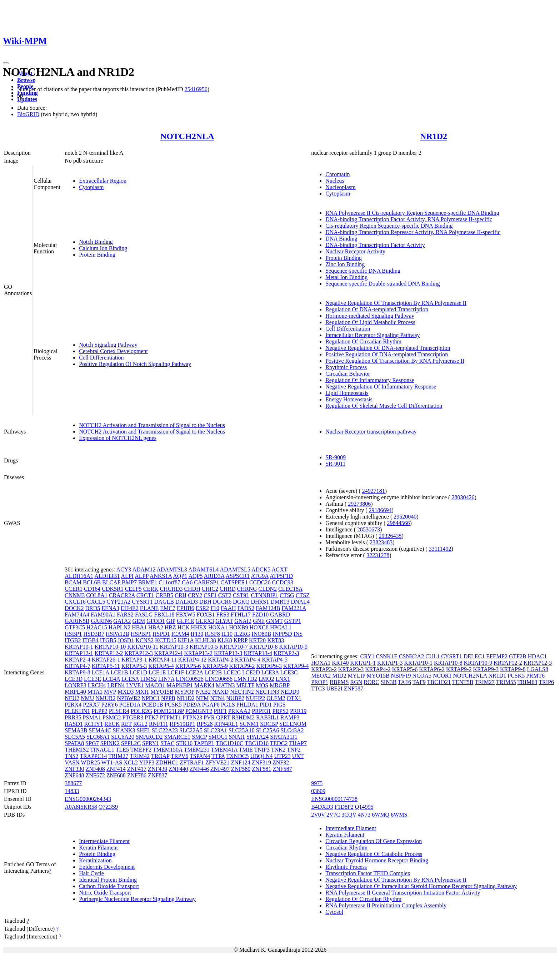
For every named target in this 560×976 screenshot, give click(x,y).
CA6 (187, 582)
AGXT (279, 569)
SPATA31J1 (284, 737)
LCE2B (213, 672)
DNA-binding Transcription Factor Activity (375, 245)
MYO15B (162, 692)
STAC (167, 743)
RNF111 (159, 724)
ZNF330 (74, 769)
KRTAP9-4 (296, 666)
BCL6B (92, 582)
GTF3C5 (75, 627)
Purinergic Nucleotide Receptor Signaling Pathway (137, 899)
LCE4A (111, 679)
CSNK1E (386, 656)
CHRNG (247, 589)
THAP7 (298, 743)
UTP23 (282, 756)
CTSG (287, 595)
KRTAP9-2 (242, 666)
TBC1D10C (229, 743)
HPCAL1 (281, 627)
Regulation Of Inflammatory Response (370, 380)
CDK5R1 (112, 589)
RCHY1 (94, 724)
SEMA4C (100, 730)
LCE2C (232, 672)
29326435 (390, 536)
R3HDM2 (243, 717)
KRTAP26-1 (106, 660)
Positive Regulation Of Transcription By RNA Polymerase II (395, 361)
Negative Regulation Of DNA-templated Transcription (388, 348)
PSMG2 (112, 717)
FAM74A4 (77, 615)
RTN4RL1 (226, 724)
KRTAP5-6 (188, 666)
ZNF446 (199, 769)
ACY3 (124, 569)
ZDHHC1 (167, 762)
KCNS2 (144, 640)
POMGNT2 (199, 711)
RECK (112, 724)
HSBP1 (73, 634)
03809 (318, 791)
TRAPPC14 (93, 756)
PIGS (279, 705)
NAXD (220, 692)
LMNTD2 (246, 679)
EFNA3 (110, 608)
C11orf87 (169, 582)
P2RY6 (109, 705)
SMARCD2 (149, 737)
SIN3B (389, 682)
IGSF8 (212, 634)
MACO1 (155, 685)
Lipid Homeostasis (347, 393)
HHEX (199, 627)
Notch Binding (96, 242)
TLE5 (122, 750)
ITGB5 (108, 640)
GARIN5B (77, 621)
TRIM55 (506, 682)
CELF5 (133, 589)
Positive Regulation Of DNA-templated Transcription (387, 354)
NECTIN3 (267, 692)
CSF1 (210, 595)
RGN (356, 682)
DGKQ (241, 602)
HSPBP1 (141, 634)
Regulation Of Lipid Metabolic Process (370, 322)
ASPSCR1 (237, 576)
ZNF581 (261, 769)
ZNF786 (137, 775)
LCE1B (119, 672)
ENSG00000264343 (88, 799)
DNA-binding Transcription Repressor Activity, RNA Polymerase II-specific (413, 232)
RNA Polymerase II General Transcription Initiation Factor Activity (403, 893)
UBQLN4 (261, 756)
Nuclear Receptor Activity (355, 251)
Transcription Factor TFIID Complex (368, 873)
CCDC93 (282, 582)
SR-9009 (336, 457)
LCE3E (92, 679)
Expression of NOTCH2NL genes (118, 438)
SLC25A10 (242, 730)
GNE (259, 621)
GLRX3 (205, 621)
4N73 (364, 815)
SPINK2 (110, 743)
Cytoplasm (91, 187)
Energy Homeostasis (349, 399)
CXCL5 (96, 602)
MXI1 (142, 692)
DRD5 (93, 608)
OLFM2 (276, 698)
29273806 (359, 504)
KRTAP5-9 (215, 666)
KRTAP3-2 (324, 669)
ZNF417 (137, 769)
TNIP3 (262, 750)
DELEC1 (474, 656)
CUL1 (432, 656)
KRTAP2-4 (77, 660)
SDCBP (269, 724)
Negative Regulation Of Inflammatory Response (381, 387)
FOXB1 (206, 615)
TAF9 (419, 682)
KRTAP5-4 (161, 666)
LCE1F (176, 672)
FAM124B (268, 608)
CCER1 (74, 589)
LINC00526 (189, 679)
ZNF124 (240, 762)
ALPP (142, 576)
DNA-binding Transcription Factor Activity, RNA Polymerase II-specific (409, 219)
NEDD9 (290, 692)
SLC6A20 (123, 737)
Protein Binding (97, 255)
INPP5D (282, 634)
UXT (298, 756)
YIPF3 (147, 762)
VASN (72, 762)
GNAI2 (243, 621)
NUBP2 (235, 698)
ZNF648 (74, 775)
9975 (317, 783)
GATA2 (122, 621)
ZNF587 (282, 769)
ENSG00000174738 (334, 799)
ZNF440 (178, 769)
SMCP (199, 737)
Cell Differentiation (101, 358)
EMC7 (168, 608)
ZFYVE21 (217, 762)
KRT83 (276, 640)
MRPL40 (75, 692)
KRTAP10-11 (143, 647)
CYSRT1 (142, 602)
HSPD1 (161, 634)
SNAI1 (237, 737)
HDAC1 (537, 656)
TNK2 (278, 750)
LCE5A (130, 679)
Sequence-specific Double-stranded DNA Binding (382, 284)
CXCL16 (75, 602)
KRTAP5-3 (134, 666)
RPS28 (205, 724)
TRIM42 (140, 756)
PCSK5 (173, 705)
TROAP (160, 756)
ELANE (149, 608)
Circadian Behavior (348, 374)
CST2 (225, 595)
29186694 (380, 510)
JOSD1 (126, 640)
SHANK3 (124, 730)
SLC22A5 (191, 730)
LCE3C (289, 672)
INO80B (261, 634)
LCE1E (157, 672)
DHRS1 (260, 602)
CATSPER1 (234, 582)
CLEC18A (290, 589)
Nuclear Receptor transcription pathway (371, 432)
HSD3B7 (94, 634)
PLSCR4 (119, 711)
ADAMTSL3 (172, 569)
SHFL (144, 730)
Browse (26, 80)
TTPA (218, 756)
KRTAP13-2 (198, 653)
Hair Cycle (91, 873)
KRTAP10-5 (204, 647)
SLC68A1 (98, 737)
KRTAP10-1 (79, 647)
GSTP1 (293, 621)
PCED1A (130, 705)
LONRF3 (75, 685)
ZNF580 (241, 769)
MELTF (245, 685)
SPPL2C (131, 743)
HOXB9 (238, 627)
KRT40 (340, 663)
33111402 (440, 549)
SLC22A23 (165, 730)
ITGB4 (91, 640)
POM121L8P (169, 711)
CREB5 (164, 595)
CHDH (192, 589)
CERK (151, 589)
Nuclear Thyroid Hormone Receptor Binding (377, 860)
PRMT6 (535, 676)
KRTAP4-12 (192, 660)
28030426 (463, 497)
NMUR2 (105, 698)
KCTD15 (166, 640)
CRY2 (195, 595)
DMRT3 (280, 602)
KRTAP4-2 (221, 660)
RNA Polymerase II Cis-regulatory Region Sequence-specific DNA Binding (412, 213)
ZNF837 (157, 775)
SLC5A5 (75, 737)
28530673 (369, 529)
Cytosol (334, 912)
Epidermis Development (107, 867)
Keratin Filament (98, 848)
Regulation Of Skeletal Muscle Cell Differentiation (384, 406)
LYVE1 (135, 685)
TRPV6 (179, 756)
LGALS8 (538, 669)
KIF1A (186, 640)
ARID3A (214, 576)
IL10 (227, 634)
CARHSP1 (206, 582)
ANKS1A (161, 576)
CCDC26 (260, 582)
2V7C (333, 815)
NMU (87, 698)
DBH (205, 602)
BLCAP (111, 582)
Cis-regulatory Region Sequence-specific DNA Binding (389, 226)
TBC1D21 (439, 682)
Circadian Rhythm (346, 848)
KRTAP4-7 (77, 666)
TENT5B (463, 682)
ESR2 (202, 608)
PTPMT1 (170, 717)
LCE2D (251, 672)
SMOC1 (218, 737)
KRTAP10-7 (234, 647)
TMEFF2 (141, 750)
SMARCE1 (177, 737)
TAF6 (404, 682)
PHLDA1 (247, 705)
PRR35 (73, 717)
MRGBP (279, 685)
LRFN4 (116, 685)
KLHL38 (206, 640)
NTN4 (217, 698)
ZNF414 (116, 769)
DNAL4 (300, 602)
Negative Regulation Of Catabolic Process (374, 854)
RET (126, 724)
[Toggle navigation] (6, 63)
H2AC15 (97, 627)
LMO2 (266, 679)
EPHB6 (186, 608)
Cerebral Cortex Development (113, 351)
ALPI (127, 576)
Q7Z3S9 (108, 807)
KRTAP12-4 (169, 653)
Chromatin (337, 174)
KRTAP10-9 (293, 647)
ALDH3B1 (107, 576)
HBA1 (139, 627)
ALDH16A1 (79, 576)
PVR (209, 717)
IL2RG (242, 634)
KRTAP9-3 (269, 666)
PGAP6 (211, 705)
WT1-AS (112, 762)
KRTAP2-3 (286, 653)
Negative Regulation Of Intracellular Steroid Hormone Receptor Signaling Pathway (421, 886)
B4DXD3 (322, 807)
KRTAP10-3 (174, 647)
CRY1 (367, 656)
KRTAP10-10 (110, 647)
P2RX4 (73, 705)
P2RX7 (91, 705)
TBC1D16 (257, 743)
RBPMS (339, 682)
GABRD (280, 615)
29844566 (399, 523)
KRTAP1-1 (363, 663)
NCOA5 (422, 676)
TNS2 (71, 756)
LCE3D (74, 679)
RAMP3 (290, 717)
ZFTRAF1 (192, 762)
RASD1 (74, 724)
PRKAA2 (239, 711)
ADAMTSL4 (203, 569)
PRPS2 (281, 711)
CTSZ (303, 595)
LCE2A (194, 672)
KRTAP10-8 (264, 647)
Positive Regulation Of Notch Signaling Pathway (135, 364)
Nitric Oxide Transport (105, 893)
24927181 (374, 491)
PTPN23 (192, 717)
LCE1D (139, 672)
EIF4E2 (130, 608)
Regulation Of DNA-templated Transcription (377, 309)
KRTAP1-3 (390, 663)
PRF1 (220, 711)
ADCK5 (261, 569)
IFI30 (197, 634)
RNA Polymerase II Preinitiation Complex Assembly (386, 905)
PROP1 (320, 682)
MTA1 (95, 692)
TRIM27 (118, 756)
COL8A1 (97, 595)
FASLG (144, 615)
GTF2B (518, 656)
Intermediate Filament (104, 841)
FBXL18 (164, 615)
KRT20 (257, 640)
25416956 (196, 89)
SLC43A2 (292, 730)
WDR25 (90, 762)
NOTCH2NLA (187, 136)
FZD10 (260, 615)
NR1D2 (434, 136)
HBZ (170, 627)
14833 (72, 791)
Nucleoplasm (340, 187)
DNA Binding (341, 239)
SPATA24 (257, 737)
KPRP (241, 640)
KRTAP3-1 (134, 660)
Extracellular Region (103, 181)
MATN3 (225, 685)
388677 (73, 783)
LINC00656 (219, 679)
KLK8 (225, 640)
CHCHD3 (171, 589)
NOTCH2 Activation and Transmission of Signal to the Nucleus (152, 425)
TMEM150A (168, 750)
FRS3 (222, 615)
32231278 (378, 555)
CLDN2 (268, 589)
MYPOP (185, 692)
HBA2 (156, 627)
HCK (184, 627)
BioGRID (28, 114)
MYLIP (356, 676)
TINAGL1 (102, 750)
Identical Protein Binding (108, 880)
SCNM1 (249, 724)
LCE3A (270, 672)
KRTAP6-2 (432, 669)
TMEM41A (224, 750)
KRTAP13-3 (228, 653)
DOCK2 (74, 608)
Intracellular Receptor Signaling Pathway (372, 335)
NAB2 (203, 692)
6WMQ (381, 815)
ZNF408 (95, 769)
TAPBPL (204, 743)
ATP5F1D (281, 576)
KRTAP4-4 (248, 660)
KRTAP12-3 (139, 653)
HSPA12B (117, 634)
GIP (171, 621)
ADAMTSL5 (235, 569)
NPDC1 (151, 698)
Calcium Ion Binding (103, 248)
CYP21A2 (119, 602)
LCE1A (101, 672)
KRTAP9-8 (77, 672)
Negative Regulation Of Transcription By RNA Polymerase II (396, 303)
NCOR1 (442, 676)
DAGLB (164, 602)
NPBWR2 (128, 698)
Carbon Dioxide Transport (109, 886)
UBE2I (334, 688)
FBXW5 (186, 615)
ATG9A (260, 576)
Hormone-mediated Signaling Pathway (370, 316)
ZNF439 (157, 769)
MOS (262, 685)
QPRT (223, 717)
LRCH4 (97, 685)
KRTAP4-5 (275, 660)
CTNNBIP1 (265, 595)
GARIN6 (102, 621)
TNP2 (294, 750)
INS (298, 634)
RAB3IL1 (267, 717)
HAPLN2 (119, 627)
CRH (181, 595)
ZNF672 (95, 775)
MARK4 (204, 685)
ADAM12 (144, 569)
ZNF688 (116, 775)
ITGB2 (73, 640)
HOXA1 (218, 627)
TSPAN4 (200, 756)
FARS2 (125, 615)
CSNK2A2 (411, 656)
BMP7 (129, 582)
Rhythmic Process (346, 367)
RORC (371, 682)
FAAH (228, 608)
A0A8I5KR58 (81, 807)
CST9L (241, 595)
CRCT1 (145, 595)
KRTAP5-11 (106, 666)
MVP (110, 692)
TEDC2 (279, 743)
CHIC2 (210, 589)
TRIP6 (546, 682)
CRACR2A (122, 595)
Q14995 (364, 807)
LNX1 (283, 679)
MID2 (339, 676)
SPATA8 (74, 743)
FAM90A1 (103, 615)
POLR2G (141, 711)
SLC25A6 (268, 730)
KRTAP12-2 (109, 653)
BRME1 (148, 582)
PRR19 (298, 711)
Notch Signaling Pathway (108, 345)
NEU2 (72, 698)
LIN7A (166, 679)
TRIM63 (527, 682)
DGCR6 (222, 602)
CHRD (227, 589)
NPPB (168, 698)
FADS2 (246, 608)
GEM (139, 621)
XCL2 (131, 762)
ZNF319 (261, 762)
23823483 (381, 542)
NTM (202, 698)
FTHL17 (241, 615)
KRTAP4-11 (163, 660)
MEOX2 (321, 676)
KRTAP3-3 (351, 669)
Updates (27, 99)
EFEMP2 (497, 656)
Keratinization (95, 860)
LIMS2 (149, 679)
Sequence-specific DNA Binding (363, 271)
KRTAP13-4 (258, 653)
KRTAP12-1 (79, 653)
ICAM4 (180, 634)
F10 (215, 608)
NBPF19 (401, 676)
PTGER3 (133, 717)
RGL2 (140, 724)
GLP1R (186, 621)
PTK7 (151, 717)
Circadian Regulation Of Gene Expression (374, 841)
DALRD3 (187, 602)
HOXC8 (259, 627)
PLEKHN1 (77, 711)
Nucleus (335, 181)
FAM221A (294, 608)
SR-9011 (335, 464)
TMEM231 (196, 750)
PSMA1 (92, 717)
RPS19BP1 (182, 724)
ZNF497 (220, 769)
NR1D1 (497, 676)
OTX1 (294, 698)
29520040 (405, 517)
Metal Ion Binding (346, 277)
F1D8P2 (344, 807)
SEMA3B (76, 730)
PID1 (266, 705)
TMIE (246, 750)
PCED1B (152, 705)
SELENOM (293, 724)
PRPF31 (261, 711)
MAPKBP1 (180, 685)
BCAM (73, 582)
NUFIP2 (255, 698)
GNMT (274, 621)
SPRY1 (151, 743)
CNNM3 (75, 595)
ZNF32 (281, 762)
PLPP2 (99, 711)
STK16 (184, 743)
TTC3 (318, 688)
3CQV (349, 815)
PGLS (228, 705)
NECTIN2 (242, 692)
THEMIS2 (77, 750)
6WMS (399, 815)
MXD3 (126, 692)
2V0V (318, 815)
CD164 (92, 589)
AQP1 (180, 576)
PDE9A (192, 705)
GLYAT (224, 621)
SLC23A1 (216, 730)
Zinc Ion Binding (345, 264)
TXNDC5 (237, 756)
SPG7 (92, 743)
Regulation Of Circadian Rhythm (363, 341)
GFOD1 (156, 621)
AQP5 (195, 576)
